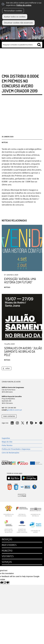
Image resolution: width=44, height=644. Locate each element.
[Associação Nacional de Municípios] (8, 527)
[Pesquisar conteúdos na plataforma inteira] (39, 45)
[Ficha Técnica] (22, 445)
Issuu (32, 423)
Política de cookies (24, 5)
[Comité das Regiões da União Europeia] (22, 527)
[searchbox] (22, 45)
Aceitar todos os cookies (15, 17)
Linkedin (12, 423)
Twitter (23, 423)
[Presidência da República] (8, 511)
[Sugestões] (22, 438)
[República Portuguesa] (22, 511)
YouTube (36, 424)
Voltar (8, 368)
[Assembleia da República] (36, 512)
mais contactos (9, 416)
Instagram (17, 423)
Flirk (41, 423)
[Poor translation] (6, 583)
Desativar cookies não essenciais (18, 23)
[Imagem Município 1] (22, 31)
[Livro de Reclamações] (22, 453)
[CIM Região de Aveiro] (36, 527)
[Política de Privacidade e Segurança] (22, 449)
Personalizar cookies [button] (13, 11)
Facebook (27, 423)
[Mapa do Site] (22, 442)
